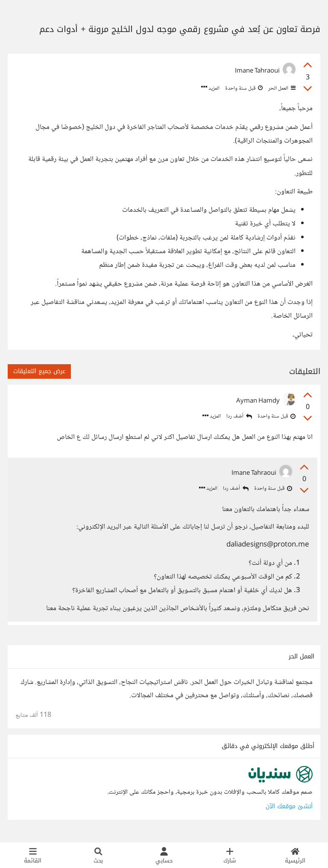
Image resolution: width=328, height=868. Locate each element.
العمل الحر (281, 88)
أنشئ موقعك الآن (289, 809)
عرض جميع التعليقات (39, 371)
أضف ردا (239, 416)
